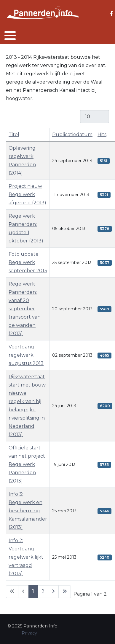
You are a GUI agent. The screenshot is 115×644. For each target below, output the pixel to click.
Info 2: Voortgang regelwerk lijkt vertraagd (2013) (26, 557)
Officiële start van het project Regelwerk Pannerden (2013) (27, 464)
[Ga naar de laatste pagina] (65, 592)
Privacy (29, 633)
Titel (14, 134)
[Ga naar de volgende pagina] (53, 592)
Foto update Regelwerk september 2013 (28, 262)
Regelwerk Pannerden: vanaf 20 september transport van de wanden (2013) (25, 309)
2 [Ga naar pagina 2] (43, 591)
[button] (10, 35)
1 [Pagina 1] (33, 591)
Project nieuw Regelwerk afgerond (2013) (27, 194)
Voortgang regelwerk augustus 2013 (26, 355)
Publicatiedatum (72, 134)
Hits (102, 134)
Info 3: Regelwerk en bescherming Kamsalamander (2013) (28, 511)
